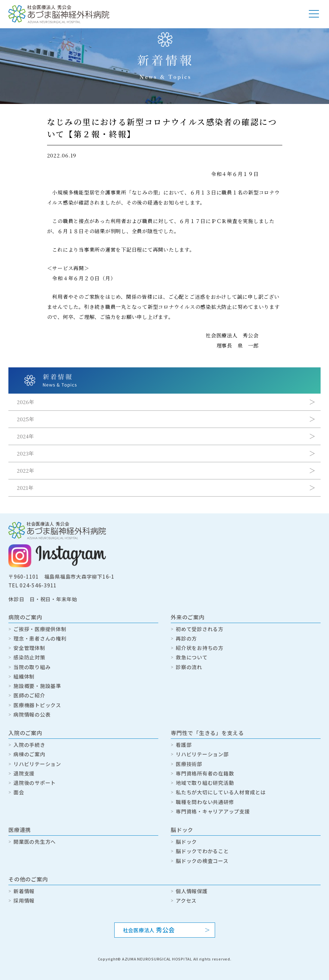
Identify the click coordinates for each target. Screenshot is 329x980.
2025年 (25, 419)
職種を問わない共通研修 (205, 802)
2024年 (25, 436)
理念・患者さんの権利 (40, 638)
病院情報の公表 (32, 714)
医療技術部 (189, 764)
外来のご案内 (188, 617)
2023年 (25, 453)
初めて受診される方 (200, 629)
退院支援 (24, 773)
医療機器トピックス (37, 705)
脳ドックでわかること (202, 851)
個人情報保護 (192, 891)
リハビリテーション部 (202, 754)
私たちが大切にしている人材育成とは (221, 792)
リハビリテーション (37, 764)
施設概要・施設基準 (37, 686)
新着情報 (24, 891)
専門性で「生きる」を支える (207, 733)
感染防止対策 (29, 657)
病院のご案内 (25, 617)
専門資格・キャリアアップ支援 (213, 811)
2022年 (25, 470)
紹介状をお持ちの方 (200, 648)
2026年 (25, 402)
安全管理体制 (29, 648)
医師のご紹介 (29, 695)
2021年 (25, 488)
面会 (19, 792)
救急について (192, 657)
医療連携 (20, 830)
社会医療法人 (149, 930)
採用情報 (24, 900)
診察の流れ (189, 667)
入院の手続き (29, 745)
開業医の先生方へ (35, 842)
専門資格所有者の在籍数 (205, 773)
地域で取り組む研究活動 (205, 783)
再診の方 (186, 638)
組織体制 (24, 676)
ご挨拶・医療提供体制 (40, 629)
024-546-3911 (38, 585)
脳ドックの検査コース (202, 861)
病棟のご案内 (29, 754)
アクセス (186, 900)
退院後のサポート (35, 783)
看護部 (184, 745)
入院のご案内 (25, 733)
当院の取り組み (32, 667)
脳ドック (182, 830)
